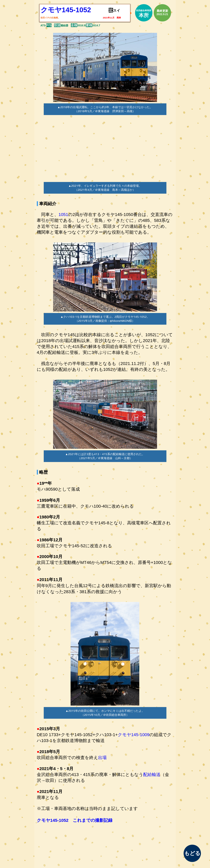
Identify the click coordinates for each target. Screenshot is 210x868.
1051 (63, 214)
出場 (102, 758)
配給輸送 (152, 774)
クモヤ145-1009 (134, 735)
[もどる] (192, 853)
